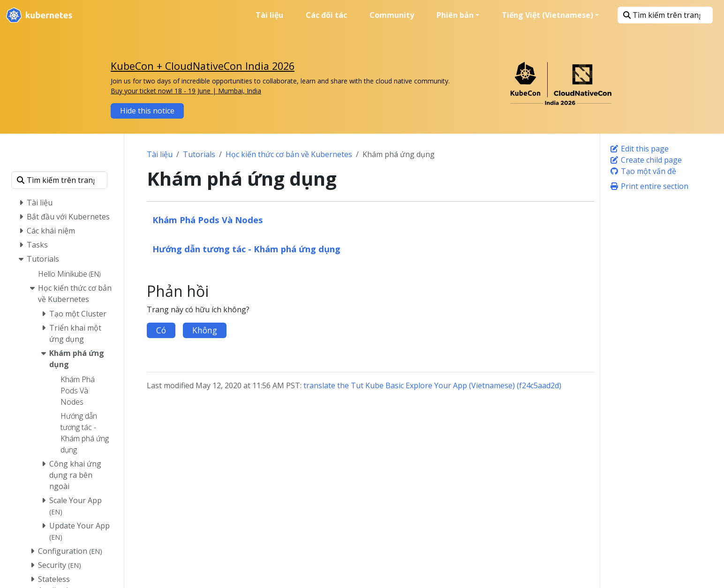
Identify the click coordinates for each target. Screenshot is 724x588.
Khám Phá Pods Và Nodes (208, 220)
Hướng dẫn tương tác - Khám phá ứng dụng (246, 249)
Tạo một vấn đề (643, 171)
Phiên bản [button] (455, 15)
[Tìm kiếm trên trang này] (665, 15)
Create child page (646, 160)
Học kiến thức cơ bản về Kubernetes (289, 154)
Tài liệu (160, 154)
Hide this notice (147, 111)
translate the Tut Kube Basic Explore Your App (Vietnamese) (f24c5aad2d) (432, 385)
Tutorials (199, 154)
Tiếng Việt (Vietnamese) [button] (547, 15)
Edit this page (639, 149)
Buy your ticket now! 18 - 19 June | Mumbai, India (186, 91)
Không (205, 330)
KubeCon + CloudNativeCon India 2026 (203, 66)
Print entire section (649, 186)
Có (161, 330)
